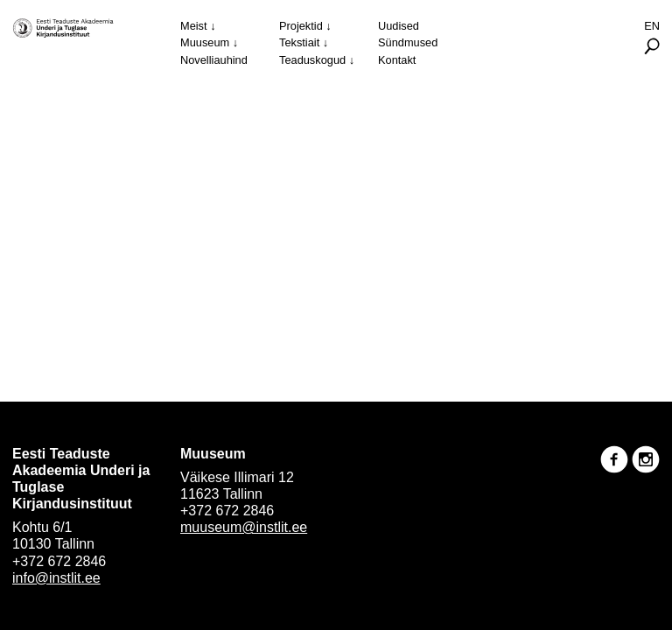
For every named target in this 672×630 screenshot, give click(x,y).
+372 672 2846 (59, 561)
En (652, 26)
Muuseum (205, 42)
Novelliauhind (214, 60)
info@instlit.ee (56, 578)
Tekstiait (299, 42)
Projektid (301, 26)
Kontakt (397, 60)
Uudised (399, 26)
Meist (194, 26)
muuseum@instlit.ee (244, 527)
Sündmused (408, 42)
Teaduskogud (312, 60)
